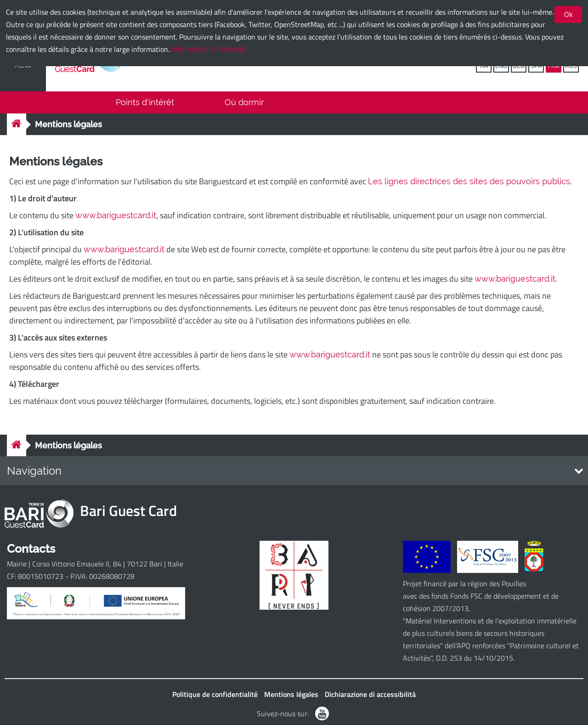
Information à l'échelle (209, 49)
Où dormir (244, 102)
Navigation (34, 471)
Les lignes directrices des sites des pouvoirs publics (469, 181)
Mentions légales (68, 124)
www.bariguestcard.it (116, 215)
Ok (568, 14)
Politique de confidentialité (215, 694)
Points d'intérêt (145, 102)
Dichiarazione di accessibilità (370, 694)
